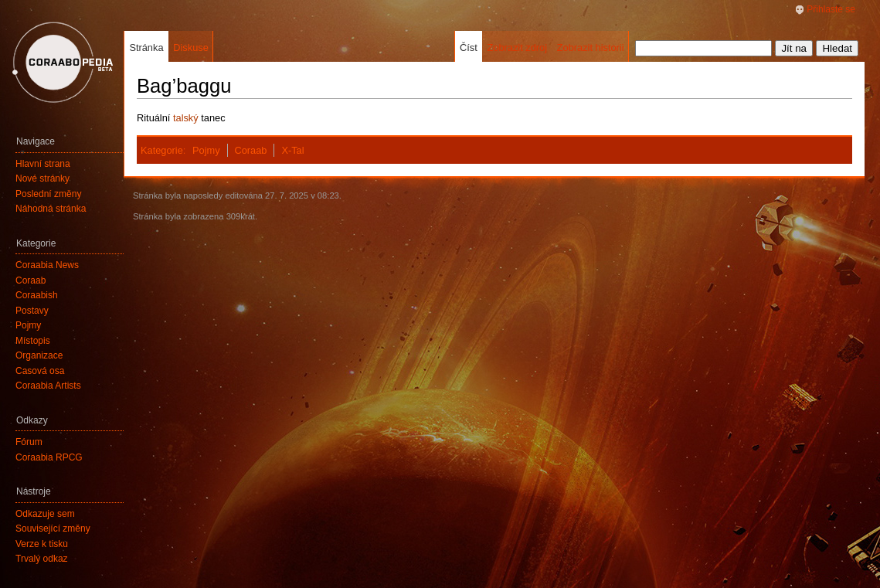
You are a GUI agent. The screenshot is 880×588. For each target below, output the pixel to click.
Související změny (53, 529)
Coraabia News (47, 265)
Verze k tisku (42, 544)
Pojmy (206, 150)
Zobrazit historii (591, 48)
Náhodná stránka (51, 209)
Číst (469, 48)
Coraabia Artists (48, 386)
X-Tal (292, 150)
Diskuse (191, 48)
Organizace (39, 355)
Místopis (33, 341)
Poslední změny (48, 194)
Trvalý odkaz (42, 559)
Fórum (29, 442)
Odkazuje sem (45, 514)
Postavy (32, 311)
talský (186, 118)
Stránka (146, 48)
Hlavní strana (43, 164)
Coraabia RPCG (49, 457)
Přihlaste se (831, 9)
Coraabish (37, 295)
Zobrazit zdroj (517, 48)
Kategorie (162, 150)
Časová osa (40, 371)
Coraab (250, 150)
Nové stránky (42, 178)
